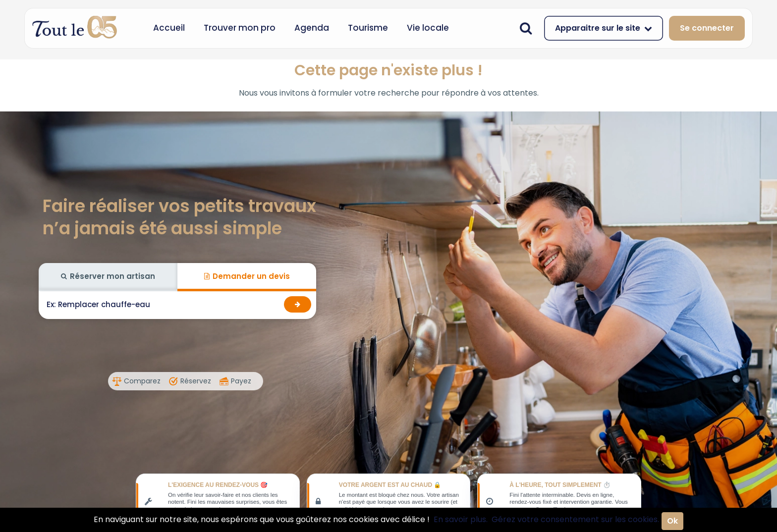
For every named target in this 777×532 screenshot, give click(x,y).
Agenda (312, 28)
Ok (672, 521)
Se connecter (707, 28)
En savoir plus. (461, 519)
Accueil (169, 28)
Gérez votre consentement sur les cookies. (575, 519)
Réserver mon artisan (108, 276)
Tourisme (368, 28)
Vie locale (428, 28)
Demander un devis (247, 276)
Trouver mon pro (240, 28)
